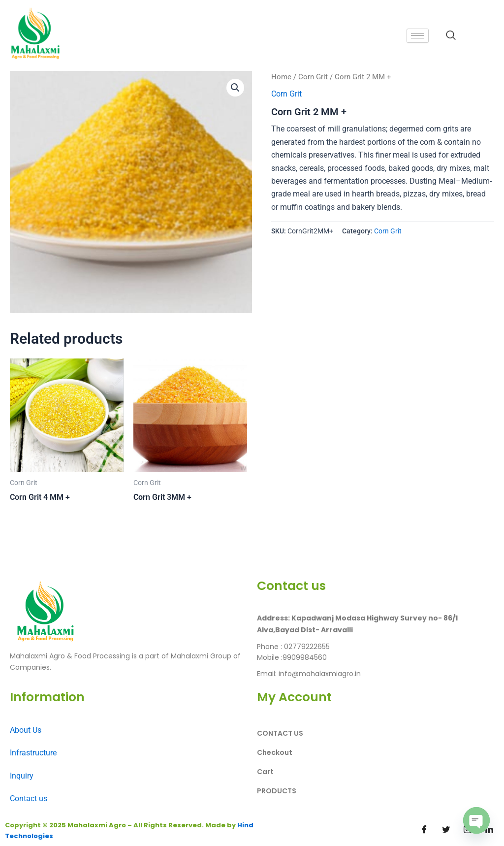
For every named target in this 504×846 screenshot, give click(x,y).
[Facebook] (424, 830)
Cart (265, 772)
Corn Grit (313, 77)
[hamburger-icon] (418, 36)
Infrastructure (33, 753)
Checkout (275, 752)
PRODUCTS (277, 791)
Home (281, 77)
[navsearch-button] (451, 35)
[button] (235, 88)
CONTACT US (280, 733)
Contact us (29, 798)
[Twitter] (446, 830)
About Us (26, 730)
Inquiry (22, 776)
